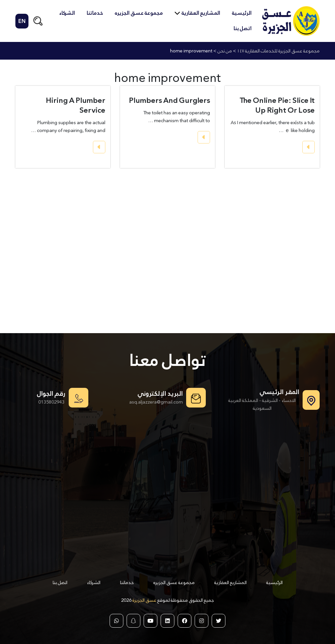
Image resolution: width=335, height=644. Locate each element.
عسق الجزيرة (144, 600)
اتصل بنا (243, 28)
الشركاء (67, 13)
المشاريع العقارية (201, 13)
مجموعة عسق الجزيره (139, 13)
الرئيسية (242, 13)
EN (22, 21)
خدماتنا (95, 13)
